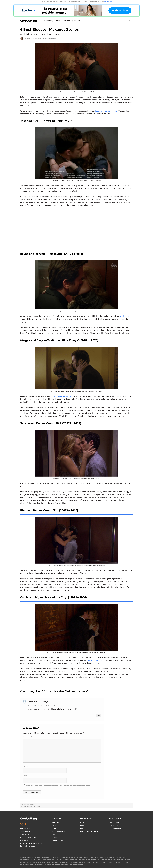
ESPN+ (83, 822)
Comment (27, 737)
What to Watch (30, 804)
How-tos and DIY (115, 825)
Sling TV (83, 834)
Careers (54, 828)
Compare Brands (115, 828)
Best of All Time (30, 806)
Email (25, 776)
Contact (54, 825)
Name (25, 766)
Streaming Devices (72, 21)
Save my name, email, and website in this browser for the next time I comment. (58, 786)
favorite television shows (106, 111)
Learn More (108, 2)
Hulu (82, 825)
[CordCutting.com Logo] (29, 21)
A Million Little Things (61, 396)
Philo (82, 828)
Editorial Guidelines (59, 831)
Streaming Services (52, 21)
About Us (55, 822)
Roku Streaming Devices (89, 831)
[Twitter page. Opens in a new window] (22, 825)
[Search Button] (130, 21)
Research (55, 837)
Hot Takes (37, 806)
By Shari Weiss (29, 38)
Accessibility (25, 835)
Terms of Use (25, 831)
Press (54, 834)
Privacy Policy (25, 828)
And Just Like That (95, 660)
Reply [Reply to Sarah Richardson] (98, 715)
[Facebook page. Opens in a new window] (25, 825)
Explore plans (120, 10)
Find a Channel (114, 822)
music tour (124, 316)
